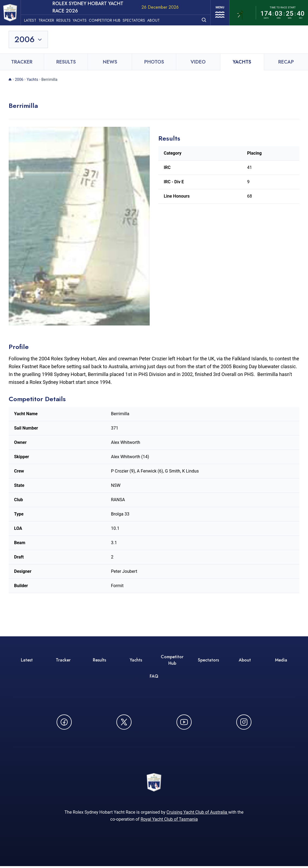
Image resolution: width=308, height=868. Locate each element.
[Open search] (201, 19)
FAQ (154, 676)
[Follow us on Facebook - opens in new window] (64, 722)
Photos (154, 62)
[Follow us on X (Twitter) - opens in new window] (124, 722)
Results (68, 19)
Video (198, 62)
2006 (19, 79)
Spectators (138, 19)
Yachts (84, 19)
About (158, 19)
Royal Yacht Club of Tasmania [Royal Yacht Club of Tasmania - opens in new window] (169, 821)
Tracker (51, 19)
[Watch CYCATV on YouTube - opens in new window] (184, 722)
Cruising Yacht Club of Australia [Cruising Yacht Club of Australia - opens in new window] (197, 814)
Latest (35, 19)
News (110, 62)
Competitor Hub (109, 19)
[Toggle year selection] (29, 39)
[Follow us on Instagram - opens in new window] (244, 722)
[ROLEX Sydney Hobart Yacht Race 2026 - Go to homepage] (12, 13)
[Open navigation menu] (218, 13)
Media (281, 660)
